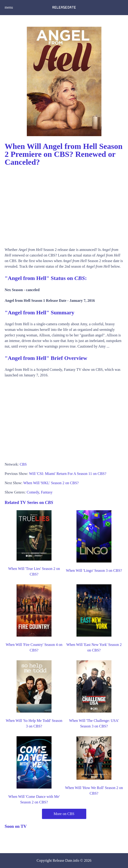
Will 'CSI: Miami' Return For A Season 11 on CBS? (68, 474)
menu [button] (9, 7)
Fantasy (47, 492)
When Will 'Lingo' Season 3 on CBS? (94, 570)
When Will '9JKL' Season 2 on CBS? (51, 483)
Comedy (33, 492)
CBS (23, 464)
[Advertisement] (64, 205)
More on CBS (64, 814)
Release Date (62, 860)
